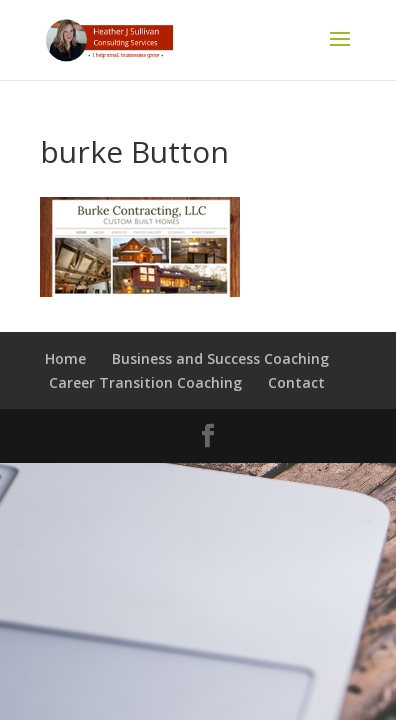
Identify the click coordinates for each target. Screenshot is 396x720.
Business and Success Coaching (220, 358)
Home (65, 358)
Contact (296, 382)
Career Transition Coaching (145, 382)
